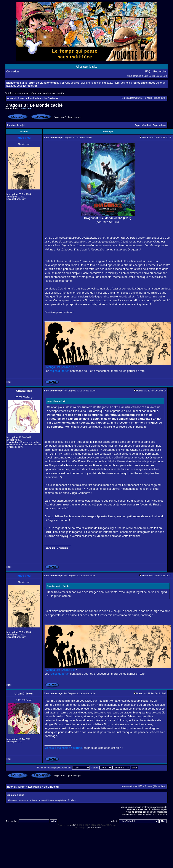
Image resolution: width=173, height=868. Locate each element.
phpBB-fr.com (94, 828)
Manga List (53, 367)
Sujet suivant (160, 125)
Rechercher (160, 72)
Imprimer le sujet (16, 125)
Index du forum (16, 98)
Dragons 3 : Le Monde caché (34, 105)
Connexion (12, 72)
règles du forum (60, 371)
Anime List (69, 367)
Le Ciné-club (52, 98)
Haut (9, 382)
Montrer (62, 548)
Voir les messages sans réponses (23, 93)
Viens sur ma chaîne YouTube (63, 748)
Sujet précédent (143, 125)
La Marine (25, 108)
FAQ (148, 72)
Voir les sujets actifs (53, 93)
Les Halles (34, 98)
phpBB (73, 825)
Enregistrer (30, 86)
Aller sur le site (86, 67)
